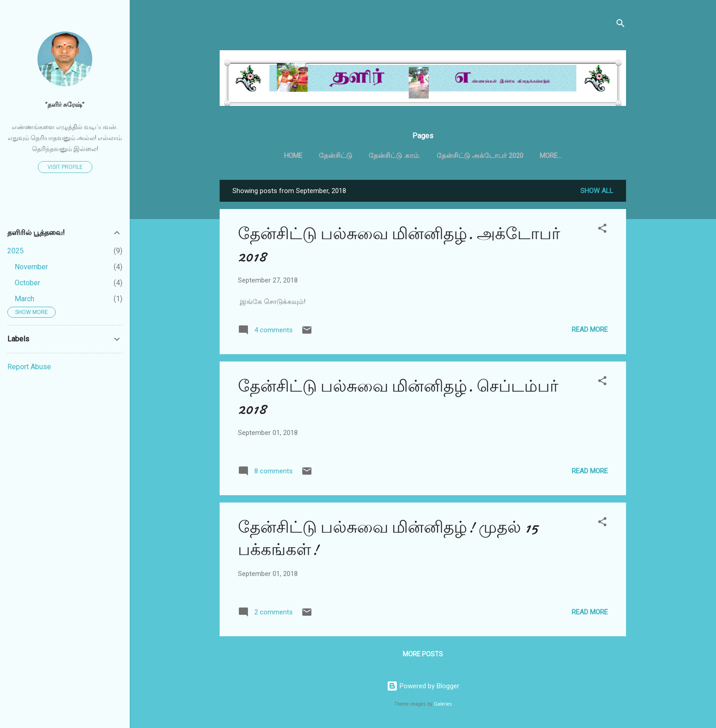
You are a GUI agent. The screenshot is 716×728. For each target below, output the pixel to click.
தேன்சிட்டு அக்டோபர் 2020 (480, 156)
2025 (16, 251)
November (31, 267)
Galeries (443, 704)
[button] (602, 232)
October (27, 283)
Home (293, 156)
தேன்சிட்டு (335, 156)
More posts (423, 656)
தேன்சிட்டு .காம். (394, 156)
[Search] (621, 25)
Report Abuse (29, 367)
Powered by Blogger (423, 686)
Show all (597, 193)
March (24, 299)
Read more (590, 331)
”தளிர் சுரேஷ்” (65, 105)
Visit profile (65, 167)
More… (551, 156)
